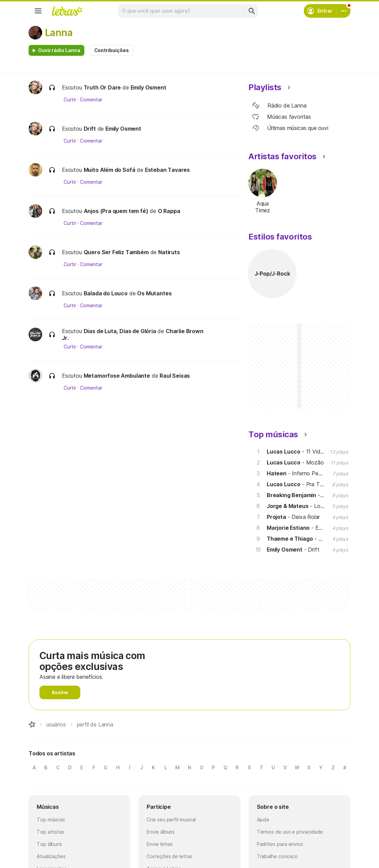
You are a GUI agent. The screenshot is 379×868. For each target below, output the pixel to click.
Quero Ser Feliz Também (116, 252)
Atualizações (51, 856)
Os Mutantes (154, 293)
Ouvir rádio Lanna (59, 50)
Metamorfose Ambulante (117, 376)
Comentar (91, 100)
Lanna (59, 33)
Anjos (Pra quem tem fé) (116, 211)
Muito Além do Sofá (110, 170)
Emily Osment (149, 87)
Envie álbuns (161, 832)
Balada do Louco (106, 293)
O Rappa (169, 211)
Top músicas (51, 820)
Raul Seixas (175, 376)
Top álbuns (49, 844)
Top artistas (51, 832)
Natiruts (169, 252)
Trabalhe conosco (277, 856)
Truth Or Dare (102, 87)
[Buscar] (251, 11)
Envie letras (160, 844)
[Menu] (38, 11)
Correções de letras (169, 856)
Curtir (70, 100)
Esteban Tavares (167, 170)
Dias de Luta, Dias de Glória (120, 331)
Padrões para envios (280, 844)
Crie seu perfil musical (171, 820)
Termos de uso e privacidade (290, 832)
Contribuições (112, 50)
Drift (90, 129)
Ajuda (263, 820)
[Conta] (344, 11)
